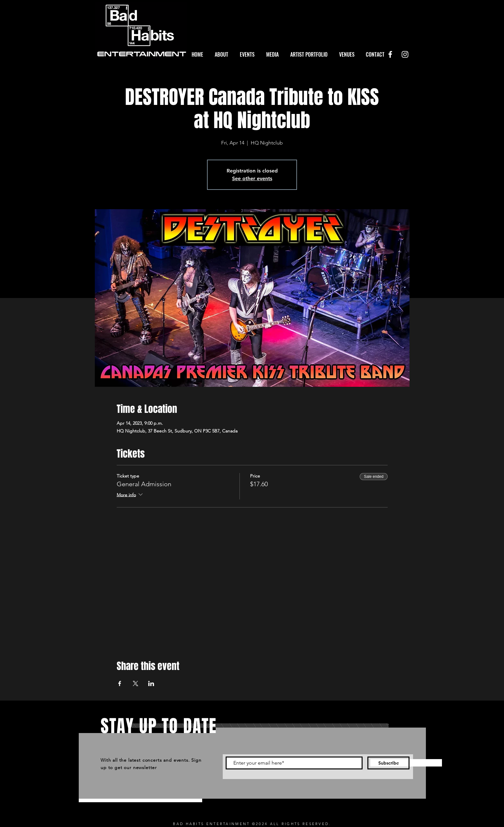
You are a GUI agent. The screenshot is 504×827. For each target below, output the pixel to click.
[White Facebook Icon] (390, 54)
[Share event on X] (135, 683)
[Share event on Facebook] (120, 683)
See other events (252, 178)
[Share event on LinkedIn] (151, 683)
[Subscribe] (388, 763)
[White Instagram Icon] (405, 54)
